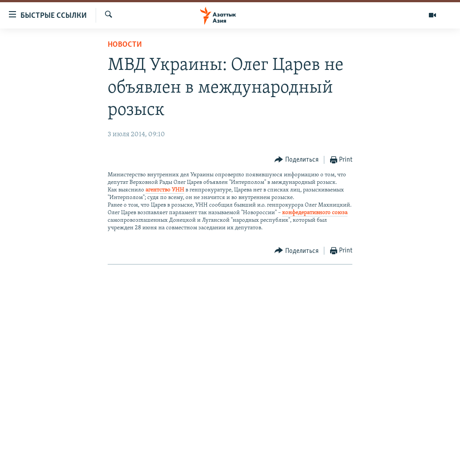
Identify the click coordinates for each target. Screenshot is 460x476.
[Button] (297, 160)
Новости (125, 45)
